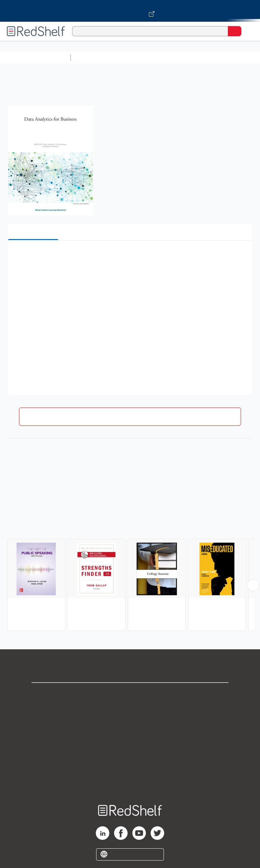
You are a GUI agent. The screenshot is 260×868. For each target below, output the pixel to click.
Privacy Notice (130, 723)
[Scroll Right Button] (253, 585)
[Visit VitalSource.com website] (130, 11)
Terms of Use (130, 738)
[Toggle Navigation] (248, 31)
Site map (130, 783)
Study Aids (91, 57)
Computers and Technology (193, 57)
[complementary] (130, 572)
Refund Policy (130, 753)
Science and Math (133, 57)
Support (130, 708)
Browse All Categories (35, 57)
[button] (129, 256)
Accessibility (130, 768)
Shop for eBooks (130, 694)
